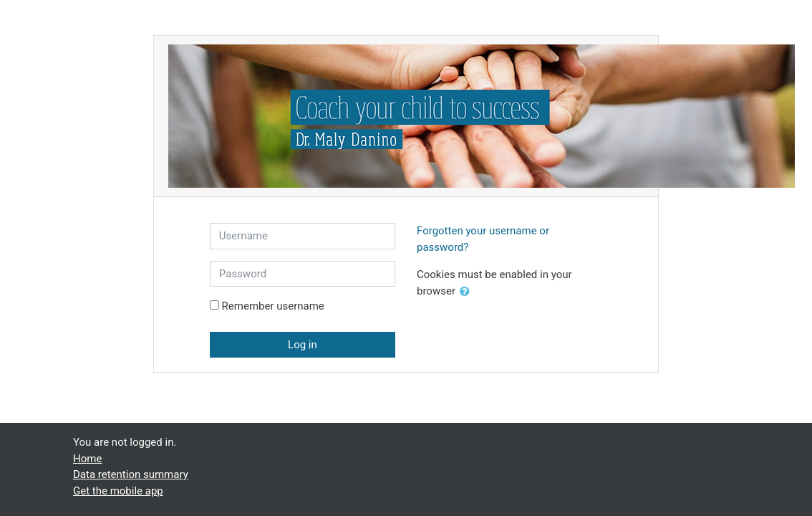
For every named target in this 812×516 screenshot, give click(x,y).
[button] (468, 292)
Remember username (273, 306)
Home (87, 459)
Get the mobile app (118, 491)
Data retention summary (131, 474)
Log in (303, 345)
